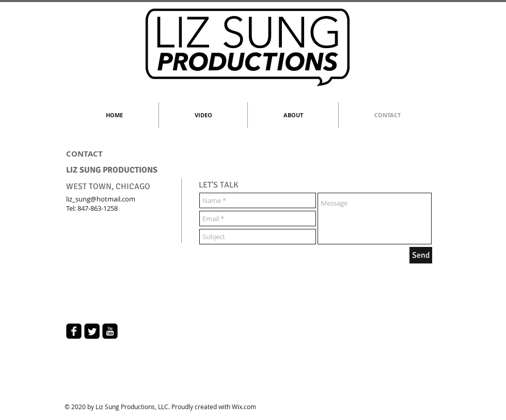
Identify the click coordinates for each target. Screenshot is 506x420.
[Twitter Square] (92, 331)
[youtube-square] (110, 331)
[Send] (421, 255)
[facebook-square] (74, 331)
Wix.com (244, 407)
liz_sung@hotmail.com (101, 199)
